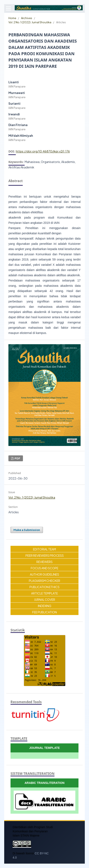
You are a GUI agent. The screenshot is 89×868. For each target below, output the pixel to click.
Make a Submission (27, 530)
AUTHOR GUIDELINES (44, 574)
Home (12, 18)
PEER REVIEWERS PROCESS (45, 555)
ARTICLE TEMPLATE (44, 593)
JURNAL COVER (45, 600)
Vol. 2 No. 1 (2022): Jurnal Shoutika (30, 22)
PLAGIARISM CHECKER (44, 581)
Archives (27, 18)
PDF (17, 458)
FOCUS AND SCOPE (44, 568)
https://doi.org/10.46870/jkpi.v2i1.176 (43, 151)
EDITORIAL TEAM (44, 549)
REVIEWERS (44, 562)
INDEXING (45, 606)
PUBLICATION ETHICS (44, 587)
